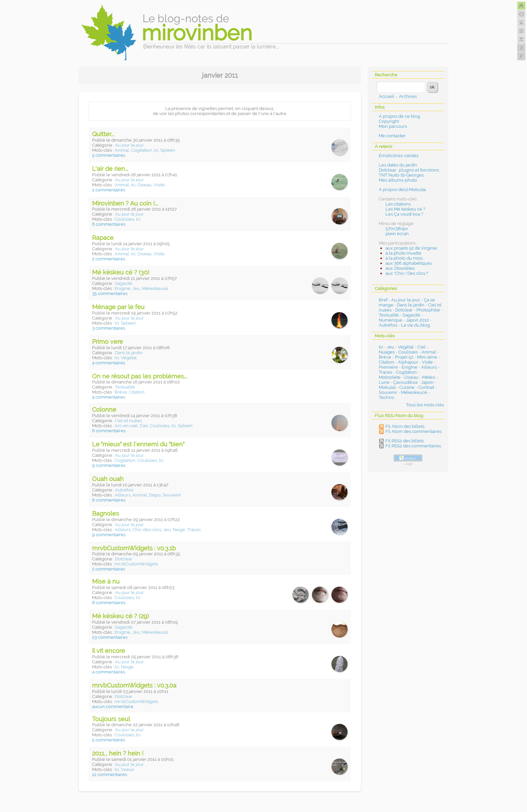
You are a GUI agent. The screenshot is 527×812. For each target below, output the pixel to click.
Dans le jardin (129, 353)
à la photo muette (403, 253)
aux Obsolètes (400, 268)
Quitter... (103, 134)
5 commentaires (109, 155)
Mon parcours (393, 126)
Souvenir (172, 495)
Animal (122, 150)
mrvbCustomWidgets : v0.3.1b (134, 548)
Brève (121, 392)
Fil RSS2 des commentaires (413, 446)
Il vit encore (109, 651)
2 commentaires (109, 190)
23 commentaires (110, 637)
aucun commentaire (113, 707)
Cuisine (407, 387)
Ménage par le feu (118, 307)
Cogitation (141, 150)
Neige (179, 530)
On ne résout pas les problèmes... (139, 376)
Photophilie (428, 310)
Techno (387, 397)
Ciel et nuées (128, 421)
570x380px (397, 229)
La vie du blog (415, 325)
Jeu (136, 288)
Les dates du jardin (398, 165)
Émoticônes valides (399, 156)
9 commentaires (109, 465)
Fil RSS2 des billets (405, 441)
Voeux (128, 769)
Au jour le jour (129, 145)
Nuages (387, 352)
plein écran (397, 234)
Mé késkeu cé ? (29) (120, 616)
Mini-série (427, 357)
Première (388, 367)
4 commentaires (109, 363)
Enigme (123, 288)
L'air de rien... (110, 169)
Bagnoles (106, 513)
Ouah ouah (108, 479)
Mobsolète (390, 377)
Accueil (387, 96)
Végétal (129, 358)
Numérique (391, 320)
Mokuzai (387, 387)
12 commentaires (110, 774)
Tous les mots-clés (425, 405)
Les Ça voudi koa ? (404, 214)
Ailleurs (123, 495)
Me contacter (392, 136)
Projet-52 (404, 357)
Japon (427, 382)
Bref (383, 300)
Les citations (398, 204)
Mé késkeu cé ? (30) (121, 272)
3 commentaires (109, 328)
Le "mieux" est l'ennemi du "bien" (138, 444)
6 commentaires (109, 224)
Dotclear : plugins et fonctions (409, 170)
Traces (194, 530)
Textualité (125, 387)
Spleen (168, 150)
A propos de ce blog (399, 116)
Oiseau (145, 185)
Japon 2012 (417, 320)
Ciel (144, 426)
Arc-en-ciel (126, 426)
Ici (156, 150)
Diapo (155, 495)
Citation (137, 392)
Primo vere (108, 342)
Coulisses (124, 219)
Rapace (103, 238)
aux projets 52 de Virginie (411, 248)
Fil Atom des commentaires (414, 431)
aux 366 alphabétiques (409, 263)
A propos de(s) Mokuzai (402, 190)
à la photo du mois (404, 258)
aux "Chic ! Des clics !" (407, 273)
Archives (408, 96)
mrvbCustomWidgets (136, 564)
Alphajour (408, 362)
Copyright (389, 121)
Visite (159, 185)
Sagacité (124, 283)
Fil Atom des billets (405, 426)
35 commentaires (110, 293)
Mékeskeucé (155, 288)
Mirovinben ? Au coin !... (125, 203)
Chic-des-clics (147, 530)
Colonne (104, 410)
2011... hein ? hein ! (118, 753)
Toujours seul (111, 719)
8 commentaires (109, 603)
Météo (429, 377)
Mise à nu (106, 581)
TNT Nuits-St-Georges (401, 175)
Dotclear (124, 559)
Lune (384, 382)
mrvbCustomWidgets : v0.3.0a (134, 685)
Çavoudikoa (405, 382)
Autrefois (124, 490)
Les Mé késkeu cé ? (405, 209)
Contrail (426, 387)
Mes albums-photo (398, 180)
